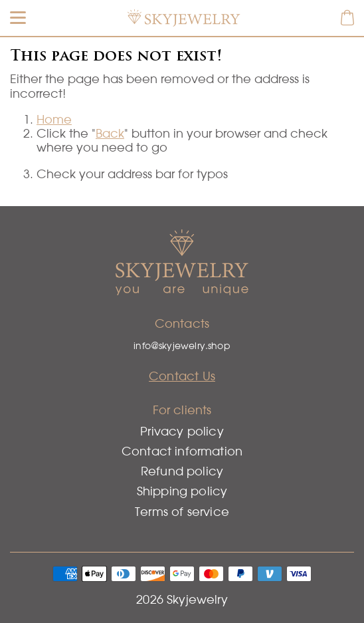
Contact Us (182, 376)
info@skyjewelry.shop (182, 346)
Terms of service (182, 512)
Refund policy (182, 471)
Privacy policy (182, 431)
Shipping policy (182, 491)
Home (54, 119)
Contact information (182, 451)
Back (110, 133)
